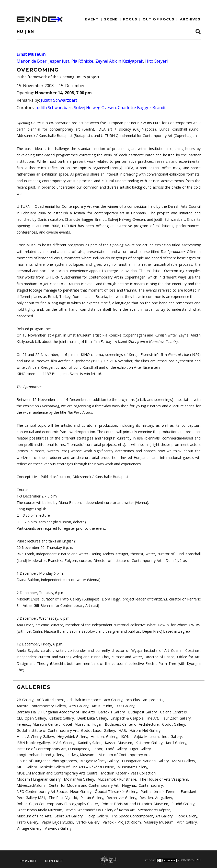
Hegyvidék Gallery (72, 736)
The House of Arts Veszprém (163, 778)
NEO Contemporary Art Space (41, 790)
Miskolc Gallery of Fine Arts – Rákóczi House (77, 766)
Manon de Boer (32, 61)
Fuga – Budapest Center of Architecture (125, 724)
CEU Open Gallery (31, 718)
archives (190, 19)
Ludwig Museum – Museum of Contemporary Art (106, 754)
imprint (28, 859)
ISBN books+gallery (33, 742)
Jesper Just (59, 61)
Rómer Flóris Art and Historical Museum (133, 802)
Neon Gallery (80, 790)
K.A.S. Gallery (63, 742)
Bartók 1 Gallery (110, 712)
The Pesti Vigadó (62, 796)
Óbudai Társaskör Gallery (115, 790)
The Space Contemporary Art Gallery (141, 814)
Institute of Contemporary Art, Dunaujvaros (53, 748)
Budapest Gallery (141, 712)
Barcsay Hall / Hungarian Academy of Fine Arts (55, 712)
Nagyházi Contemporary (141, 784)
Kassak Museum (118, 742)
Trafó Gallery (27, 820)
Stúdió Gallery (181, 802)
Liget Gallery (140, 748)
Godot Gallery (173, 724)
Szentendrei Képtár (153, 808)
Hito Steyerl (156, 61)
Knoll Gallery (176, 742)
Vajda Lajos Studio (57, 820)
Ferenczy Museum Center (38, 724)
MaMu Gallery (181, 760)
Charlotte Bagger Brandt (142, 108)
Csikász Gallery (61, 718)
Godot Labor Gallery (97, 730)
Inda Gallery (170, 736)
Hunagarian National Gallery (144, 760)
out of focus (158, 19)
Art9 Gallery (79, 706)
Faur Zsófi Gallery (175, 718)
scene (111, 19)
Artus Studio (102, 706)
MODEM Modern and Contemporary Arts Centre (57, 772)
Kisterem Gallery (149, 742)
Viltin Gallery (186, 820)
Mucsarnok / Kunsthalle (116, 778)
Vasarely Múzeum (158, 820)
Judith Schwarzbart (59, 100)
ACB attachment (50, 700)
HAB (121, 730)
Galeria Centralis (172, 712)
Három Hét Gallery (143, 730)
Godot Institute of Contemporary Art (47, 730)
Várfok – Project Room (121, 820)
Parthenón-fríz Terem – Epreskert (167, 790)
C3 (199, 858)
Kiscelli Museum (76, 724)
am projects (152, 700)
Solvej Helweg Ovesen (95, 108)
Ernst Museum (31, 54)
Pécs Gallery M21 (31, 796)
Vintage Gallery (29, 826)
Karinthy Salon (89, 742)
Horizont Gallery (103, 736)
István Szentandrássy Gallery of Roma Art (100, 808)
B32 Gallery (124, 706)
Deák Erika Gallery (92, 718)
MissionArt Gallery (132, 766)
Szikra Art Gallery (69, 814)
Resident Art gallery (155, 796)
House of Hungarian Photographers (46, 760)
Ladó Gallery (116, 748)
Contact (54, 859)
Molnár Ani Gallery (78, 778)
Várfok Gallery (87, 820)
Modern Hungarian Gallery (38, 778)
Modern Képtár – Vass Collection (127, 772)
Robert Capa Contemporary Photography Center (57, 802)
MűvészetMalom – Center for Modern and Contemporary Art (67, 784)
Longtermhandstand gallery (39, 754)
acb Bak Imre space (84, 700)
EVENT (92, 19)
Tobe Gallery (185, 814)
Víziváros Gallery (58, 826)
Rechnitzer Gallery (121, 796)
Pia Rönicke (82, 61)
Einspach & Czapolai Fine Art (134, 718)
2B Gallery (25, 700)
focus (130, 19)
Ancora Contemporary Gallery (41, 706)
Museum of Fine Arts (34, 814)
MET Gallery (27, 766)
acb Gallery (113, 700)
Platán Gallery (91, 796)
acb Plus (132, 700)
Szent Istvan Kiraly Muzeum (39, 808)
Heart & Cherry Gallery (35, 736)
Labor (97, 748)
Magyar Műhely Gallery (98, 760)
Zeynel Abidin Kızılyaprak (119, 61)
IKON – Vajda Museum (138, 736)
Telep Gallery (97, 814)
